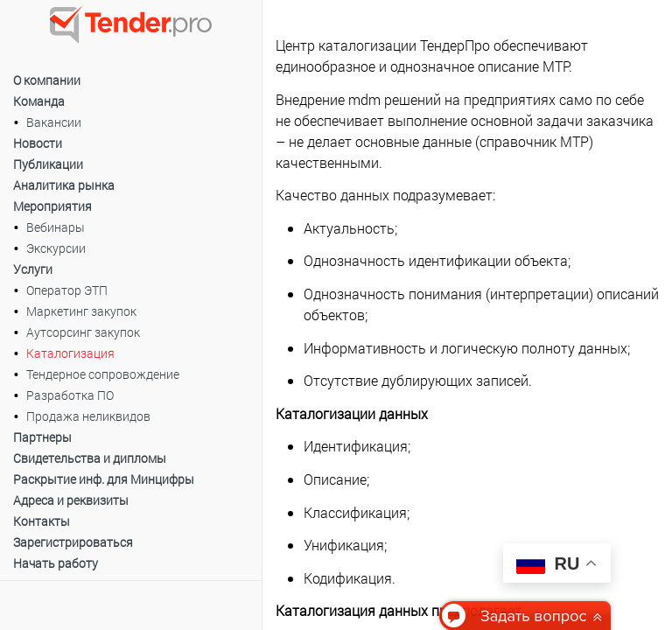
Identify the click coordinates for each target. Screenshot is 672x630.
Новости (38, 143)
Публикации (48, 164)
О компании (47, 80)
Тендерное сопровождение (103, 374)
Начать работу (56, 563)
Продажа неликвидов (88, 416)
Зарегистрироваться (73, 542)
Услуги (33, 269)
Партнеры (42, 437)
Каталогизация (70, 353)
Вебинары (56, 227)
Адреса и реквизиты (71, 500)
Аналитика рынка (64, 185)
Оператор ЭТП (67, 290)
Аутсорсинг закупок (83, 332)
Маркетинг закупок (81, 311)
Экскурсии (56, 248)
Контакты (42, 521)
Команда (39, 101)
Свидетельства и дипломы (90, 458)
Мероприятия (52, 206)
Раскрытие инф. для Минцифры (104, 479)
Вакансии (54, 122)
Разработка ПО (70, 395)
